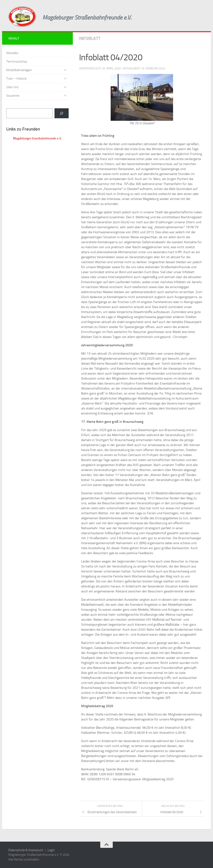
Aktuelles (12, 53)
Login (51, 850)
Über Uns (12, 87)
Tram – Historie (16, 79)
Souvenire (13, 96)
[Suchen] (62, 113)
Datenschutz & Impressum (26, 850)
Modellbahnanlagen (19, 70)
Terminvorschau (17, 62)
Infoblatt (90, 38)
